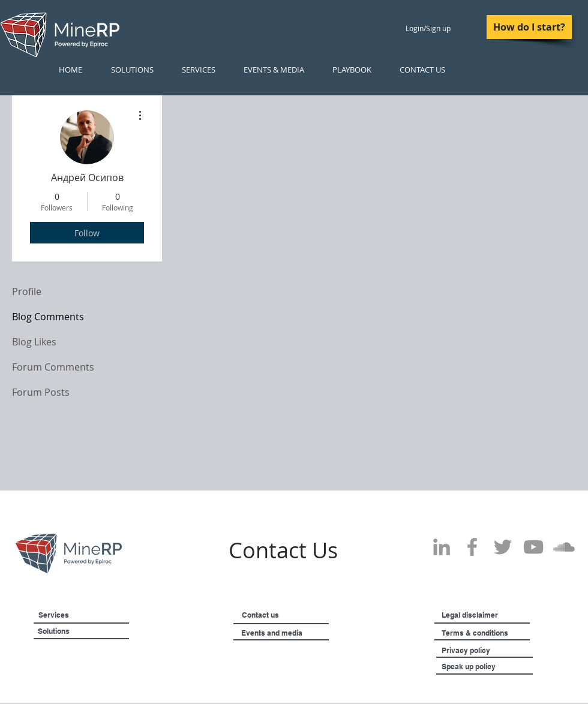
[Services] (73, 615)
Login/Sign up (428, 28)
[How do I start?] (529, 27)
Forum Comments (53, 367)
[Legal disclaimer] (498, 615)
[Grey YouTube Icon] (533, 547)
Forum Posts (41, 392)
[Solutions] (84, 631)
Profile (27, 291)
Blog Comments (48, 317)
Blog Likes (34, 342)
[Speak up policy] (483, 667)
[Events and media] (302, 633)
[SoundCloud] (564, 547)
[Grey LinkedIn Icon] (442, 547)
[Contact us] (279, 615)
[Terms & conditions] (509, 633)
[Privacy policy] (490, 651)
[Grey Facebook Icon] (472, 547)
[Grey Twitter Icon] (503, 547)
